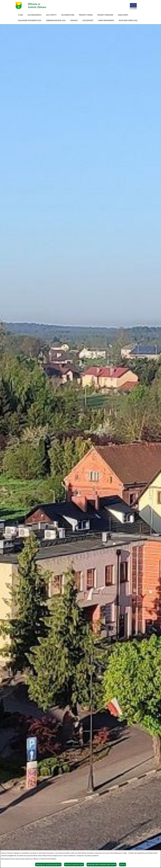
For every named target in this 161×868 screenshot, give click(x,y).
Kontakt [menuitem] (74, 20)
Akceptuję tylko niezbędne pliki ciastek (102, 864)
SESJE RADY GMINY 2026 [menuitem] (128, 20)
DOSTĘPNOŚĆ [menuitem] (88, 20)
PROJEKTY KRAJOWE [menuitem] (105, 15)
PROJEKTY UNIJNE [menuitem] (86, 15)
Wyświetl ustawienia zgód (74, 864)
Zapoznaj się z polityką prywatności (48, 864)
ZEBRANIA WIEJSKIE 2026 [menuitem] (56, 20)
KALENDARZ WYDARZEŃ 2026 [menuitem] (30, 20)
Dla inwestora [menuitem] (68, 15)
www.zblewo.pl (34, 853)
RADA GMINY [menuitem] (123, 15)
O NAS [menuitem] (20, 15)
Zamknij (123, 864)
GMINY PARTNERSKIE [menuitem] (106, 20)
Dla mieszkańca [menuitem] (35, 15)
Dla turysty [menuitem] (51, 15)
